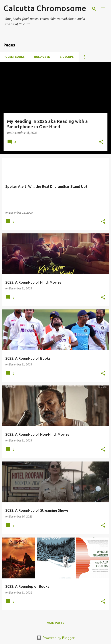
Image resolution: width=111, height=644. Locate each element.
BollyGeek (42, 57)
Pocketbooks (14, 57)
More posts (55, 623)
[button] (101, 142)
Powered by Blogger (55, 638)
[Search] (94, 9)
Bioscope (67, 57)
